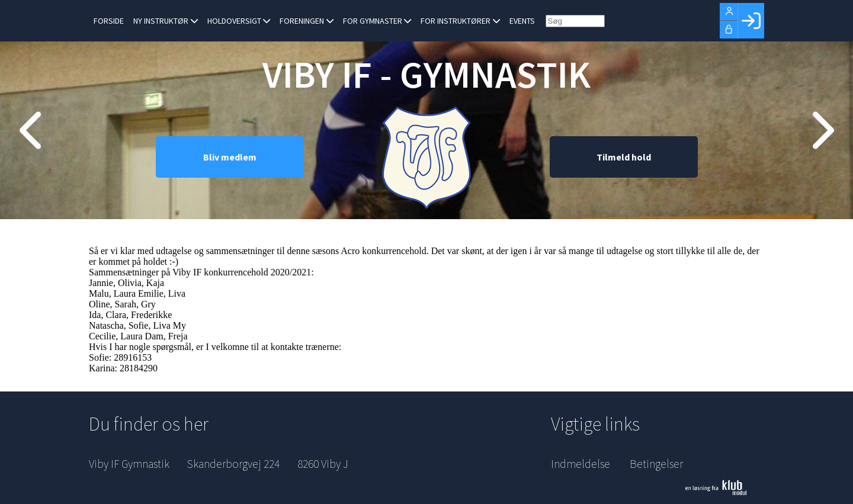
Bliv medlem (230, 157)
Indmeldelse (581, 464)
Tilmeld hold (624, 157)
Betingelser (656, 464)
